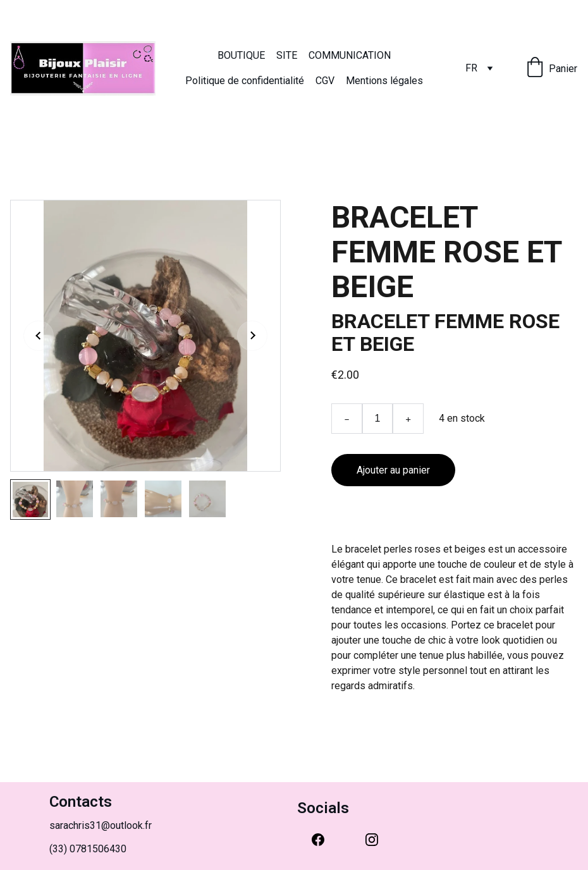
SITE (287, 55)
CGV (325, 81)
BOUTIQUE (241, 55)
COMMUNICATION (350, 55)
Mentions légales (384, 81)
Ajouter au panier (393, 470)
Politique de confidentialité (245, 81)
